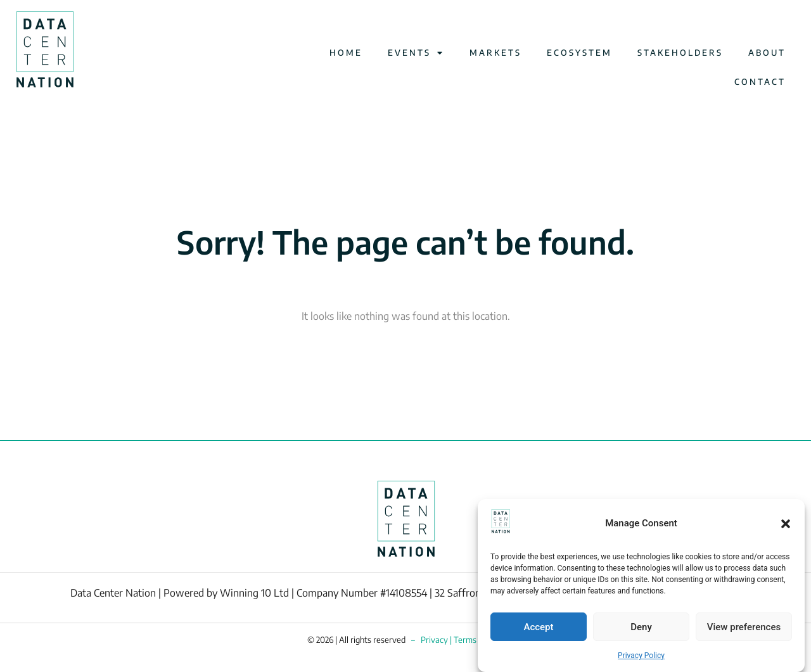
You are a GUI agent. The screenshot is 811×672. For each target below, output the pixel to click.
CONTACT (760, 82)
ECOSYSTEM (579, 53)
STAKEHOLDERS (680, 53)
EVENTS (416, 53)
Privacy (434, 640)
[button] (786, 524)
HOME (346, 53)
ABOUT (767, 53)
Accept (538, 627)
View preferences (744, 627)
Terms (465, 640)
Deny (641, 627)
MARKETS (495, 53)
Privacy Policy (641, 656)
